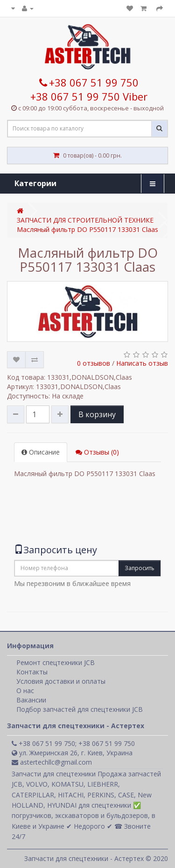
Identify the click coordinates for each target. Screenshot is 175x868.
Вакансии (31, 700)
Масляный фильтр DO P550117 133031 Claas (87, 229)
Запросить (140, 568)
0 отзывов (94, 363)
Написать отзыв (142, 363)
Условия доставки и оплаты (61, 681)
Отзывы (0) (97, 452)
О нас (25, 691)
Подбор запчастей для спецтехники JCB (80, 709)
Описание (41, 452)
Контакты (32, 672)
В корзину (97, 414)
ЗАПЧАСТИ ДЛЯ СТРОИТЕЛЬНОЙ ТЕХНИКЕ (85, 220)
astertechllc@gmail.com (52, 762)
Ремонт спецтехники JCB (56, 662)
